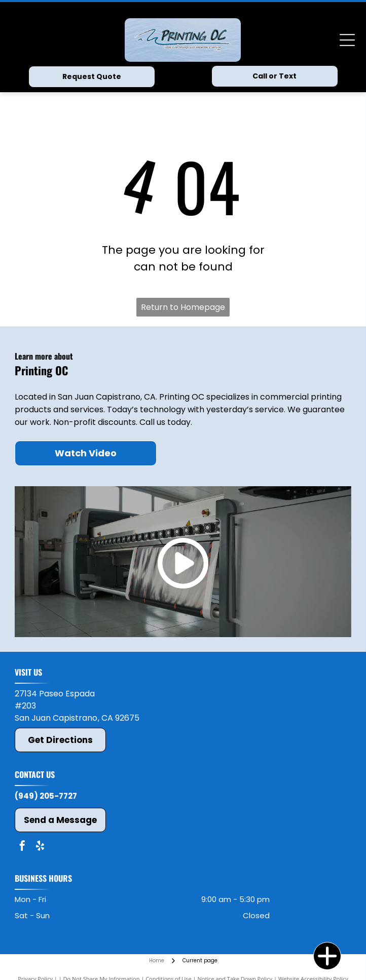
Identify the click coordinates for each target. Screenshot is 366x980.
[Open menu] (347, 40)
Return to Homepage (183, 307)
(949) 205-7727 (46, 796)
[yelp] (40, 847)
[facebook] (22, 847)
